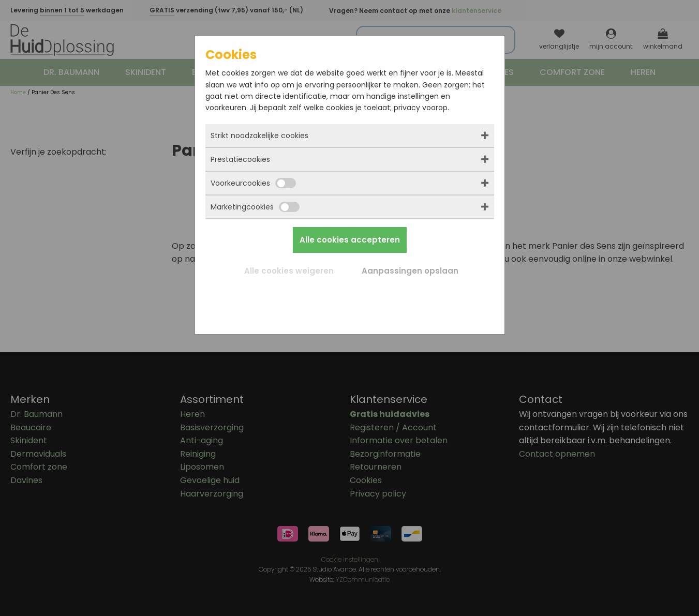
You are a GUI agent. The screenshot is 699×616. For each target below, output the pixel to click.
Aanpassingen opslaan (410, 271)
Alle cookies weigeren (289, 271)
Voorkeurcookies (253, 183)
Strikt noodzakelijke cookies (259, 136)
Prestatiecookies (240, 159)
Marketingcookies (255, 207)
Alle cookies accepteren (350, 240)
